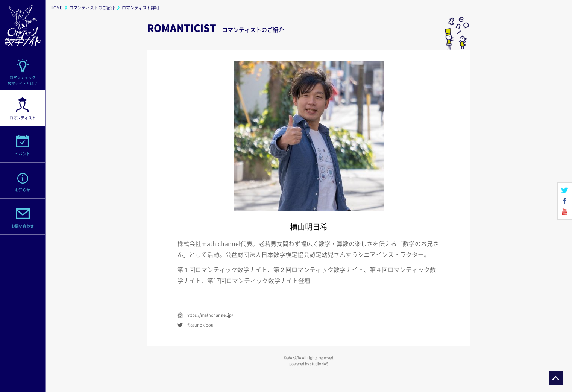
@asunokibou (200, 325)
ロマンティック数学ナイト (23, 27)
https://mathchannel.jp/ (210, 315)
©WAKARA (292, 358)
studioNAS (319, 364)
